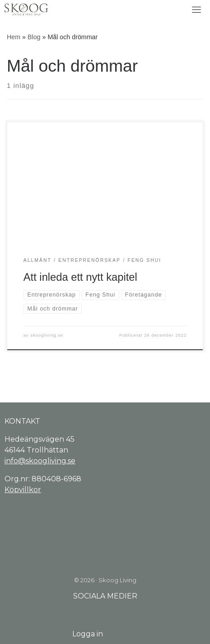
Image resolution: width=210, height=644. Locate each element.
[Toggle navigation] (196, 9)
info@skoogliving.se (40, 461)
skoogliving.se (47, 335)
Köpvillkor (23, 490)
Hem (14, 37)
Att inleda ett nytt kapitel (80, 277)
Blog (34, 37)
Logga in (88, 634)
